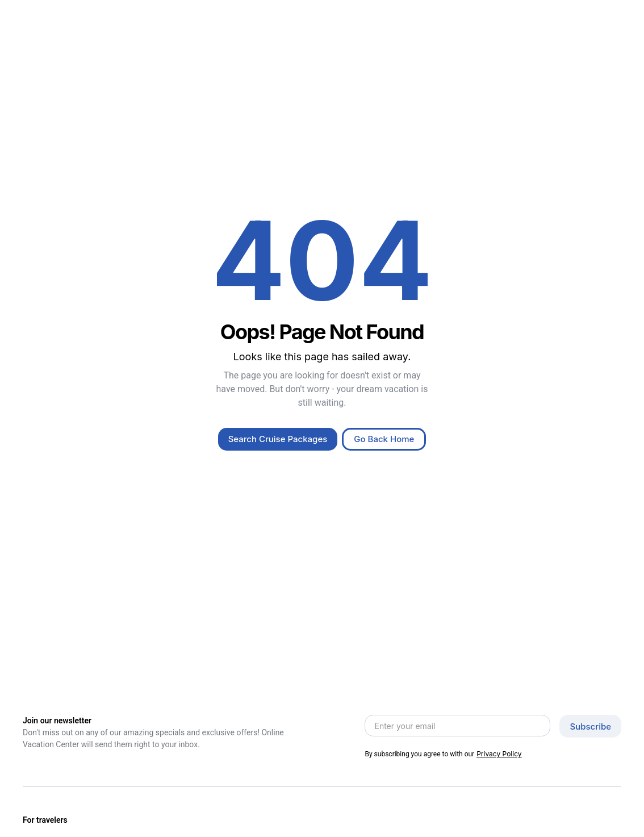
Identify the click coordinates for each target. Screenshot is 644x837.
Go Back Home (384, 439)
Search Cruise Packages (278, 439)
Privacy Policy (499, 754)
